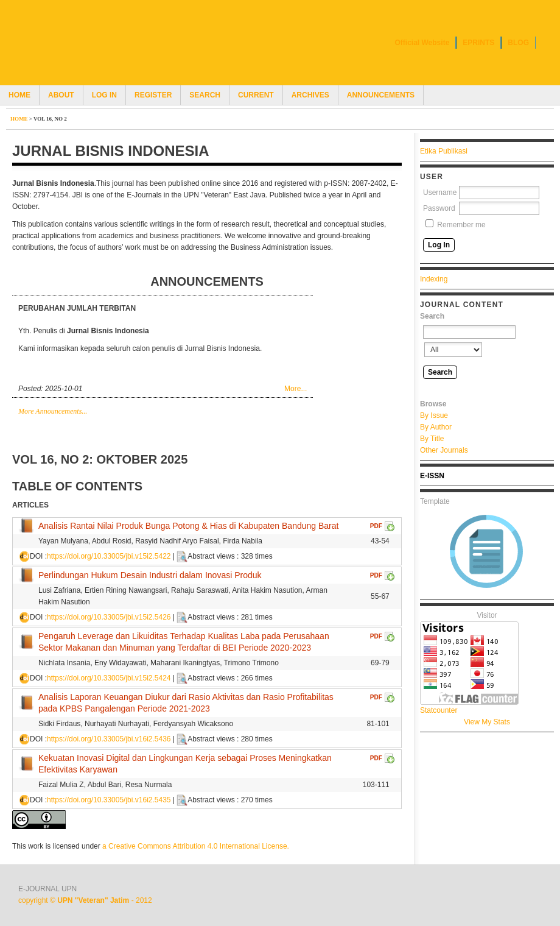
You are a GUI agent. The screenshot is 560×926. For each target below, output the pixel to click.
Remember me (461, 225)
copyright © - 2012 (85, 900)
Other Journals (444, 450)
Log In (104, 95)
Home (19, 95)
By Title (432, 439)
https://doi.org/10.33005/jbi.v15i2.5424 (109, 678)
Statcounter (439, 710)
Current (256, 95)
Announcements (381, 95)
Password (439, 208)
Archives (310, 95)
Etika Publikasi (444, 151)
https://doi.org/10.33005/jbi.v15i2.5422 (109, 556)
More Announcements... (53, 411)
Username (440, 193)
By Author (436, 427)
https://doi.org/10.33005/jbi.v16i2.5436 (109, 739)
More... (296, 389)
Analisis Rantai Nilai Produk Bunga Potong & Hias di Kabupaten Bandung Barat (188, 526)
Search (205, 95)
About (61, 95)
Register (153, 95)
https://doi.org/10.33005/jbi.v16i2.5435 (109, 800)
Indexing (434, 279)
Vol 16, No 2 (50, 119)
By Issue (434, 415)
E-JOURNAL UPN (47, 889)
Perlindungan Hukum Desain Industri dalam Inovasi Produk (150, 575)
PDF (376, 526)
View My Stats (487, 722)
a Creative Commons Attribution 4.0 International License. (196, 846)
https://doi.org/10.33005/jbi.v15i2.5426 (109, 617)
